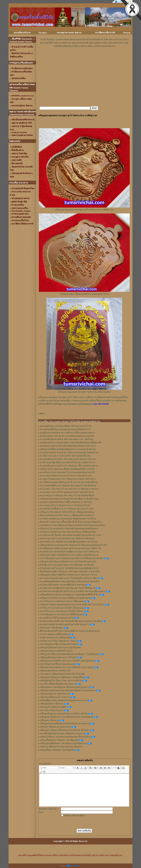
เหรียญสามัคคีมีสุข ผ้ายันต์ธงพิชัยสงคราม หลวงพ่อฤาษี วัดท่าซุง (68, 449)
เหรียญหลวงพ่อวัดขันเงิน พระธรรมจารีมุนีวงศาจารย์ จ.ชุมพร (66, 667)
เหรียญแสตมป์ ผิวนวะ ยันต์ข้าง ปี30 (55, 671)
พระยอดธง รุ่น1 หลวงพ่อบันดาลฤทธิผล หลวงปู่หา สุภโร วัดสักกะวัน (69, 552)
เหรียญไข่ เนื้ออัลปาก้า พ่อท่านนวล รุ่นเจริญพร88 (61, 747)
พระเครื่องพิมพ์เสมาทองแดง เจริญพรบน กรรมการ (62, 733)
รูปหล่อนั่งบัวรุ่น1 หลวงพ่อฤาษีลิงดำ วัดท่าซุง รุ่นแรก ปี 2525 (66, 426)
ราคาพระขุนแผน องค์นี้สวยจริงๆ (54, 634)
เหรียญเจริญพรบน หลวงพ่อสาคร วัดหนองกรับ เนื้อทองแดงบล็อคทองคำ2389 (73, 545)
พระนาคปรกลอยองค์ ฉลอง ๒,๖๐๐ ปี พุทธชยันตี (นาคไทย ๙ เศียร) (69, 578)
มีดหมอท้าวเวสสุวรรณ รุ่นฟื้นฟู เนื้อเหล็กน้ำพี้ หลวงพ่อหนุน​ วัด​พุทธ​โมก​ (71, 522)
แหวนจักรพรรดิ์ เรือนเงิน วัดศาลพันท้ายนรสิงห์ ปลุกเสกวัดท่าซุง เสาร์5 (70, 535)
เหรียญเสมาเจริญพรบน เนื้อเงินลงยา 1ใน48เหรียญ (62, 677)
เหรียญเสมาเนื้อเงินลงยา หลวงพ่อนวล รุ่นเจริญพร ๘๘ (63, 743)
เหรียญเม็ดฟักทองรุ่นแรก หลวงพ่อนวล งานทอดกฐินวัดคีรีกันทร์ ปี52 (69, 595)
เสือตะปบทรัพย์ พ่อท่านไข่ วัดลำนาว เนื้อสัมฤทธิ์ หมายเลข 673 (67, 515)
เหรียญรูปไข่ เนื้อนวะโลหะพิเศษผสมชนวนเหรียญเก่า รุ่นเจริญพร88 (69, 654)
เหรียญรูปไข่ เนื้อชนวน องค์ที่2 (53, 707)
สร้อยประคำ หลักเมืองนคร (51, 628)
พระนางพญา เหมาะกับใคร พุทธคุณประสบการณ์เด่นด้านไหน (67, 492)
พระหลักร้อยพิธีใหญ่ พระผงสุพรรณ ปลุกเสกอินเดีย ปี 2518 (65, 429)
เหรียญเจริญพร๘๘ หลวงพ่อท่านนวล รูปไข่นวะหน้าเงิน (64, 714)
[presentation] (82, 823)
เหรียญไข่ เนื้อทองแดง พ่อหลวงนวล (55, 727)
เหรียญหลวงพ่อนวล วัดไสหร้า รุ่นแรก (56, 651)
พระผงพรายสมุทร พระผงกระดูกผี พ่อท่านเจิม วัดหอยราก (65, 624)
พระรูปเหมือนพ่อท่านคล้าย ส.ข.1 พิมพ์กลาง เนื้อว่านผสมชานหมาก (69, 466)
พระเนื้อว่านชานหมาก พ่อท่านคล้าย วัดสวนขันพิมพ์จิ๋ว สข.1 (66, 456)
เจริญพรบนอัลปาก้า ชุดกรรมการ (54, 694)
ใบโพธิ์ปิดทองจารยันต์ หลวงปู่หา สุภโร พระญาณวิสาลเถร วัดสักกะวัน (70, 548)
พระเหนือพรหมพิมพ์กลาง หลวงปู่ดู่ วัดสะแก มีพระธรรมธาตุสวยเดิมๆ (70, 581)
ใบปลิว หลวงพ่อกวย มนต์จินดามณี (55, 638)
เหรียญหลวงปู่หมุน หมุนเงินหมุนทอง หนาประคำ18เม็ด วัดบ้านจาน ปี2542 (72, 605)
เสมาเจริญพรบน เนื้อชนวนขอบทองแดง (57, 664)
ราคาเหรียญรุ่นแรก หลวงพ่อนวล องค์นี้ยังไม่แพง (61, 614)
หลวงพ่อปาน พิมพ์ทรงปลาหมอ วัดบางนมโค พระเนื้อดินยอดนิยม (68, 532)
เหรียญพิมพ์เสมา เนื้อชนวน (52, 704)
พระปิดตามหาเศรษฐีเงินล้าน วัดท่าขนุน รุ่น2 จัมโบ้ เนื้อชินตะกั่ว (68, 588)
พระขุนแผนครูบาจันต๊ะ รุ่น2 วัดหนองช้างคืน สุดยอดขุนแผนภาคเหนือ (70, 621)
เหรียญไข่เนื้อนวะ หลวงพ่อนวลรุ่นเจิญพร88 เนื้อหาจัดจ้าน (65, 737)
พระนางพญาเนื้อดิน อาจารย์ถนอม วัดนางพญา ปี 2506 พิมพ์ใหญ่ (68, 486)
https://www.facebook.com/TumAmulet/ (75, 404)
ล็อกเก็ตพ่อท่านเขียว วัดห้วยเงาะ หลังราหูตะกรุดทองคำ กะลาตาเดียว (70, 572)
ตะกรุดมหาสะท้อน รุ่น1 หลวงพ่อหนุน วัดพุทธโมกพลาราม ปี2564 (68, 519)
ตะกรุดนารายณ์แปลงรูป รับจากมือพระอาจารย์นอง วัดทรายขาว (68, 479)
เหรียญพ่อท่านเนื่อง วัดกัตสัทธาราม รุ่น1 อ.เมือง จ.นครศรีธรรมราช (69, 555)
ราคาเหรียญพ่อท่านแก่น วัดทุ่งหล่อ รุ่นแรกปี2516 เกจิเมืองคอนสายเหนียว (72, 558)
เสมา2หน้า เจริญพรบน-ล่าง (52, 710)
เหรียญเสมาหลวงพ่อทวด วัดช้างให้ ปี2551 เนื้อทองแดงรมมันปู (67, 512)
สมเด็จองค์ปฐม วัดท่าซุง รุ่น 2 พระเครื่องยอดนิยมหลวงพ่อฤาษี (67, 436)
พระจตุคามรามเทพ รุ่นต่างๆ (69, 33)
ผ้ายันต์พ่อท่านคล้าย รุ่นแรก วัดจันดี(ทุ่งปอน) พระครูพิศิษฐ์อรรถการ (69, 568)
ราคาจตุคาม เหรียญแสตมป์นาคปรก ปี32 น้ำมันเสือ (62, 674)
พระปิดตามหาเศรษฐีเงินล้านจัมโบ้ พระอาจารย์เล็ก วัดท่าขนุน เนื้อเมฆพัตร (72, 591)
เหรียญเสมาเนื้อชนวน (49, 720)
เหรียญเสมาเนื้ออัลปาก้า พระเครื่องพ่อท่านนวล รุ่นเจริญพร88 (66, 717)
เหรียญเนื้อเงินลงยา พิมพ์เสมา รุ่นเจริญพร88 (59, 740)
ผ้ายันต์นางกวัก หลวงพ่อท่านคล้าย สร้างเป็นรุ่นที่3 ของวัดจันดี (67, 565)
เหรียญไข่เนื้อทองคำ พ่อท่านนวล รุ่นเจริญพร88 (60, 648)
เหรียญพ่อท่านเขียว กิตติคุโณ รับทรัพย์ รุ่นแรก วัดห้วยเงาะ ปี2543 (68, 575)
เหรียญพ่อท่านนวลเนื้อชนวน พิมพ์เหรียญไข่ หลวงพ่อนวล (65, 724)
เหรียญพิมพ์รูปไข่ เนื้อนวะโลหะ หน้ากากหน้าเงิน (61, 681)
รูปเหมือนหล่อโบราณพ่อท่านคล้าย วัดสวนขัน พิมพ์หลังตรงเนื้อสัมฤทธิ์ (70, 443)
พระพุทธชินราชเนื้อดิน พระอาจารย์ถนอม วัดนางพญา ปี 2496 (66, 509)
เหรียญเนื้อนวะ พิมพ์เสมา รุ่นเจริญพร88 (57, 750)
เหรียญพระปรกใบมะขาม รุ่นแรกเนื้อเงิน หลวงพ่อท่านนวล (65, 598)
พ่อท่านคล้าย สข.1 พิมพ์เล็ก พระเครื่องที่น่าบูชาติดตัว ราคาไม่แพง (69, 542)
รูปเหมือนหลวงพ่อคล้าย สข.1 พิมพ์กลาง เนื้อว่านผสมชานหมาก (67, 433)
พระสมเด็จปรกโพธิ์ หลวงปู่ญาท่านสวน (57, 618)
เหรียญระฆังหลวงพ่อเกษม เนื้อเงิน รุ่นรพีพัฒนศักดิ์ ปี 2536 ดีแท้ (67, 469)
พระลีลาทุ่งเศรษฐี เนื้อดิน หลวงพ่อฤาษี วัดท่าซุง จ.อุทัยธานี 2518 (67, 462)
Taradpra (43, 33)
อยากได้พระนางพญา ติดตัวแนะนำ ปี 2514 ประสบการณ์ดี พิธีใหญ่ (69, 482)
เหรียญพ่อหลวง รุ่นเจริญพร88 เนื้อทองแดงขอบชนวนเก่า (64, 687)
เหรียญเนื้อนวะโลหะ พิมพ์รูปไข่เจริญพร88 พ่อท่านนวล (63, 700)
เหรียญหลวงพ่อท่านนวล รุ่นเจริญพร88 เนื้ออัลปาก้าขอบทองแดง (68, 690)
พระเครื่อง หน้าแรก (22, 33)
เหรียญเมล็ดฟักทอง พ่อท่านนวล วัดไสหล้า (58, 657)
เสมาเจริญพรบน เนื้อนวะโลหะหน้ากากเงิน (58, 644)
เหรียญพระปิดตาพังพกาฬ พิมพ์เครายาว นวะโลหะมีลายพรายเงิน (68, 562)
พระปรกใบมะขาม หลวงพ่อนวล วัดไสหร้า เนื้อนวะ (62, 611)
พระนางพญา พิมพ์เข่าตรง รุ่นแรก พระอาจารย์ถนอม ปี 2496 (66, 476)
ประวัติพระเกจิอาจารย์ (105, 33)
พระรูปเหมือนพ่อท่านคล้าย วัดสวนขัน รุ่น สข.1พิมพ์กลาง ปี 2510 (68, 459)
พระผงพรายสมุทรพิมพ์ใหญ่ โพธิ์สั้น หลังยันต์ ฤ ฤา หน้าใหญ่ (66, 502)
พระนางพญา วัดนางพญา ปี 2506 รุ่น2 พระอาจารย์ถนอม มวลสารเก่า (69, 489)
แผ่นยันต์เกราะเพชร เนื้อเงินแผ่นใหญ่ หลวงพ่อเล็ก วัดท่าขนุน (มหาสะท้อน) (72, 525)
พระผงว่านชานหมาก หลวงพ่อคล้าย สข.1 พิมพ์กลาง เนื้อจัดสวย (67, 538)
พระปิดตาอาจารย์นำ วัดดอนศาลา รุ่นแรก (58, 641)
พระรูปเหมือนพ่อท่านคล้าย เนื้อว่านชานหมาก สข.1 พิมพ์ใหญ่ (66, 439)
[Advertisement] (84, 56)
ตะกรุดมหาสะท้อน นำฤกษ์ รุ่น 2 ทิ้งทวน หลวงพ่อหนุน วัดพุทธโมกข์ (69, 453)
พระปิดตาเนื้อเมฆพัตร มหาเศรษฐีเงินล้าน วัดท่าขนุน (63, 585)
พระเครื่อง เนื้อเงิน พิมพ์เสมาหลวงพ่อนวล (58, 684)
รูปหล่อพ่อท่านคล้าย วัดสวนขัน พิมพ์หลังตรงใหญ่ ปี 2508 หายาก (68, 446)
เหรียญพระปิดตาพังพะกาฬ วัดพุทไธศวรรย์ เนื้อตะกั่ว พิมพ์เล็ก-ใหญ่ (69, 499)
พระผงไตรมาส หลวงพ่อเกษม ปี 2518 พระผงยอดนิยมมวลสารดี (67, 472)
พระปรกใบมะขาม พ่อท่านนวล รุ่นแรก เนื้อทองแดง (62, 601)
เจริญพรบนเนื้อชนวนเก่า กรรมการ (55, 697)
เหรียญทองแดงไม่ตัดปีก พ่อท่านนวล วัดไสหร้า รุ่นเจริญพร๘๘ (67, 661)
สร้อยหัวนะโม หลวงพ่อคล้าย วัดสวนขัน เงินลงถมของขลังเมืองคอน (69, 529)
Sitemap (127, 33)
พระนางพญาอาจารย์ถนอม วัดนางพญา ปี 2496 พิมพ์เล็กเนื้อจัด (67, 495)
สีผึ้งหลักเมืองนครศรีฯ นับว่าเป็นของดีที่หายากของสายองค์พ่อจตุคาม (70, 631)
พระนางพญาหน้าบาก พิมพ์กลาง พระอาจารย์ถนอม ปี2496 (65, 505)
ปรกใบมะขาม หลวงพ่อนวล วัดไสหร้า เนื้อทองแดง (62, 608)
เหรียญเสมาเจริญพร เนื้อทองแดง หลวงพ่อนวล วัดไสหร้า (64, 730)
